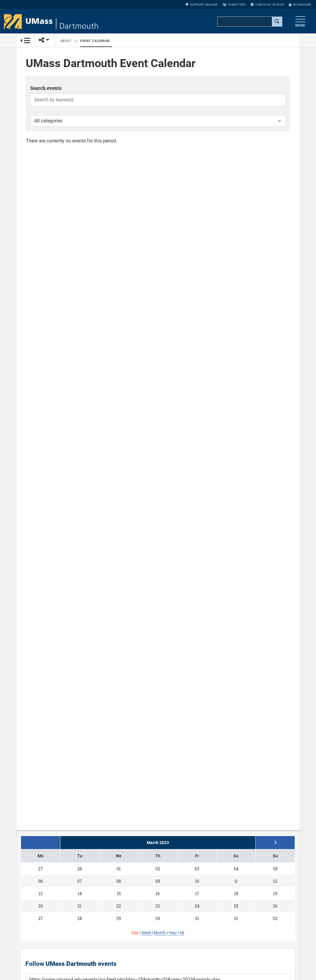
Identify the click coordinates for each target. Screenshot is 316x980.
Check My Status (267, 5)
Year (173, 933)
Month (160, 933)
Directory (234, 5)
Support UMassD (202, 5)
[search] (249, 22)
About (66, 41)
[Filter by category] (158, 121)
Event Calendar (95, 41)
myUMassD (300, 5)
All (182, 933)
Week (147, 933)
